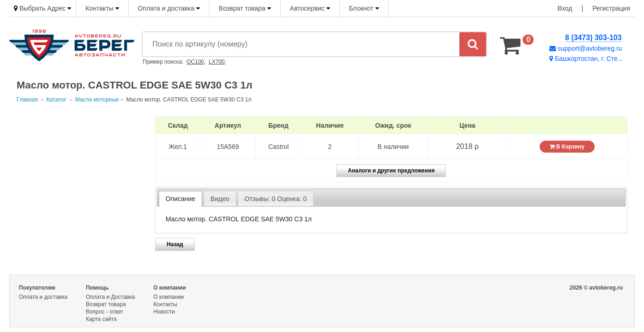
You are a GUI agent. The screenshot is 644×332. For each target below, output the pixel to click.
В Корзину (567, 147)
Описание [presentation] (181, 199)
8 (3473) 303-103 (593, 38)
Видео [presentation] (220, 199)
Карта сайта (101, 319)
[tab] (181, 199)
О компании (170, 288)
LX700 (217, 62)
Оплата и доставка (169, 8)
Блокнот (364, 8)
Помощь (97, 288)
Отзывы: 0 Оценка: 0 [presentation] (276, 199)
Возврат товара (245, 8)
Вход (565, 8)
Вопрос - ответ (105, 312)
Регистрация (611, 8)
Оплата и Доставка (110, 297)
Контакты (102, 8)
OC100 (195, 62)
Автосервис (310, 8)
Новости (164, 312)
